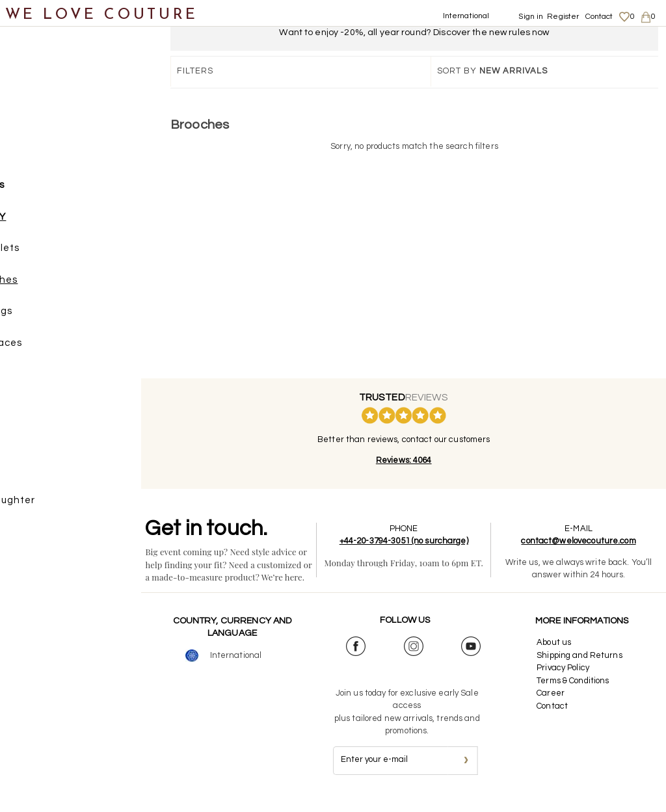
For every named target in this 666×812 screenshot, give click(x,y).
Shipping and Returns (583, 668)
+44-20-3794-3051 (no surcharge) (414, 541)
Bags (27, 159)
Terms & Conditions (576, 693)
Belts (40, 411)
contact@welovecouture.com (582, 541)
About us (557, 655)
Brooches (64, 285)
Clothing (36, 96)
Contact (599, 17)
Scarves (47, 442)
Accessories (44, 190)
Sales (28, 537)
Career (554, 706)
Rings (54, 379)
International (466, 16)
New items (40, 64)
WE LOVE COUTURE (102, 15)
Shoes (30, 127)
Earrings (61, 316)
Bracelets (65, 253)
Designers (40, 474)
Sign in (531, 17)
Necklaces (66, 348)
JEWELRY (51, 222)
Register (563, 17)
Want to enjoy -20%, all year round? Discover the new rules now (414, 33)
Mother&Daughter (60, 505)
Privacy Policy (566, 681)
